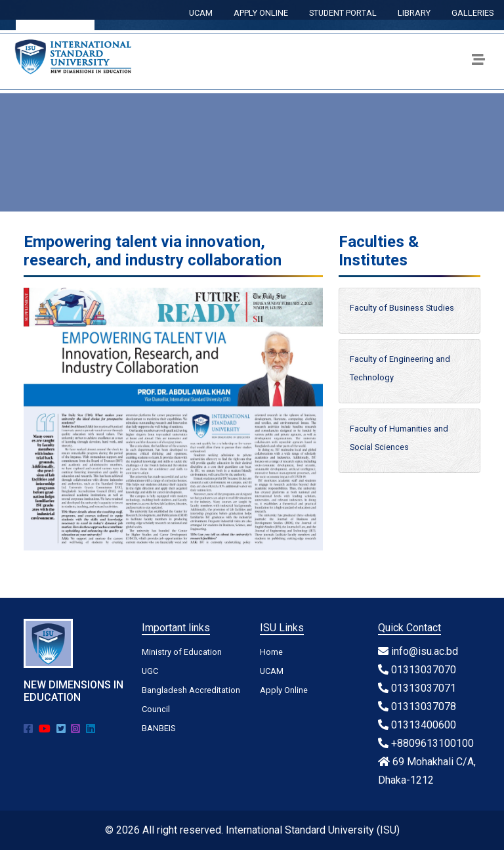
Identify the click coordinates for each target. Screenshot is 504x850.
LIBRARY (414, 13)
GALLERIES (472, 13)
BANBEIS (158, 728)
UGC (150, 671)
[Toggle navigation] (478, 62)
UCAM (201, 13)
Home (271, 652)
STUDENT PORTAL (343, 13)
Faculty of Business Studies (402, 308)
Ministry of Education (182, 652)
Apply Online (284, 690)
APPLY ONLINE (261, 13)
